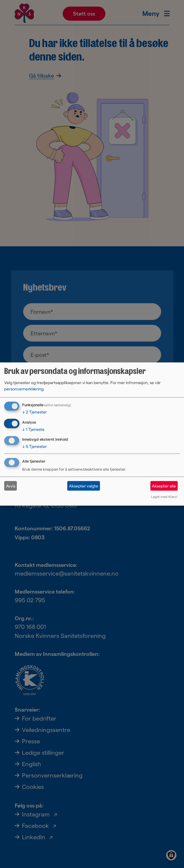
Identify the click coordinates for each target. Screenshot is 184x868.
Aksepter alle (164, 486)
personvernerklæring (24, 389)
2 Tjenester (35, 412)
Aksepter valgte (84, 486)
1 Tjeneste (33, 429)
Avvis (11, 486)
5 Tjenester (35, 446)
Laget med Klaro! (164, 497)
